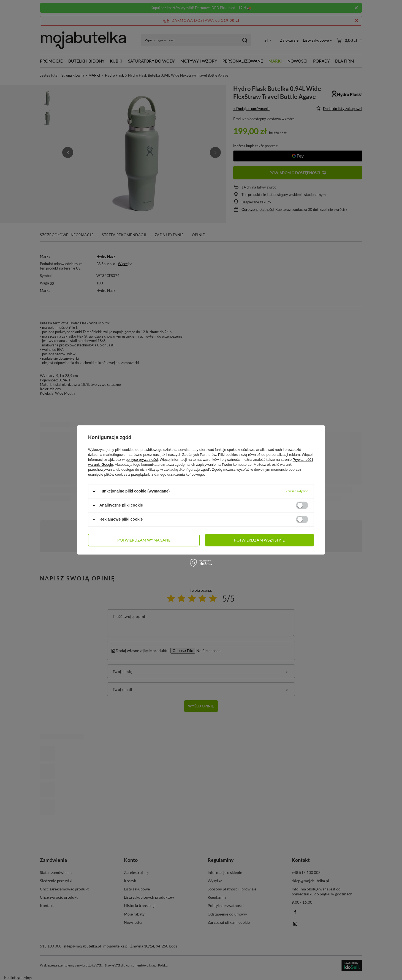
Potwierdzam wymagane (144, 540)
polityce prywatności (142, 460)
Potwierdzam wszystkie (259, 540)
